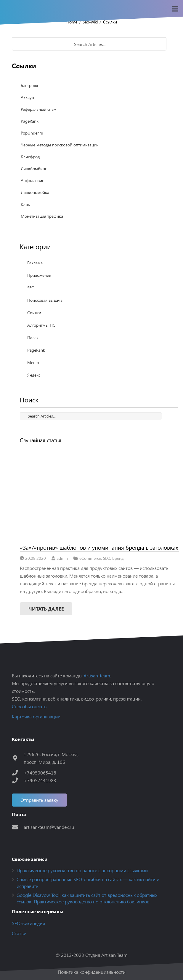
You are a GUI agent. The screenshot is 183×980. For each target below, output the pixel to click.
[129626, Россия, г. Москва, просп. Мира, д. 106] (18, 758)
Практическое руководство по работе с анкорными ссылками (82, 870)
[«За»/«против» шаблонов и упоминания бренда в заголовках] (99, 494)
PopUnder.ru (32, 133)
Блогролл (29, 85)
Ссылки (110, 22)
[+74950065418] (18, 773)
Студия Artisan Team (106, 955)
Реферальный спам (39, 109)
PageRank (30, 121)
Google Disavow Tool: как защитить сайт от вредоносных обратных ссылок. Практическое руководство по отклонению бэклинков (87, 898)
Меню (33, 362)
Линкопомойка (35, 192)
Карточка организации (36, 716)
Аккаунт (28, 97)
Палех (33, 338)
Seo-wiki (90, 22)
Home (72, 22)
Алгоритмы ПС (41, 325)
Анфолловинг (33, 180)
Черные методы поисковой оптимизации (60, 145)
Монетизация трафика (42, 216)
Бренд (118, 558)
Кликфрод (30, 157)
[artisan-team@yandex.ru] (18, 827)
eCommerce (90, 558)
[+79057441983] (18, 780)
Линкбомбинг (34, 169)
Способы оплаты (30, 706)
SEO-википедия (28, 923)
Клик (25, 204)
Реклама (35, 263)
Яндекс (34, 375)
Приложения (39, 275)
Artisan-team (97, 675)
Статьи (19, 933)
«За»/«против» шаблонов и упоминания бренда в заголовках (99, 547)
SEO (31, 288)
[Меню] (175, 9)
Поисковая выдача (45, 300)
